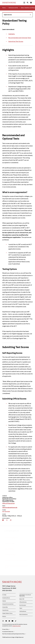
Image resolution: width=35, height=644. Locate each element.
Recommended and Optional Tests (20, 38)
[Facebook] (6, 621)
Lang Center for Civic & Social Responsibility (25, 595)
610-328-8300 (6, 512)
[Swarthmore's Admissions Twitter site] (8, 520)
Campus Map (5, 607)
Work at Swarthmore (23, 614)
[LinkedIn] (9, 621)
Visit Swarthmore (23, 611)
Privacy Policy (6, 630)
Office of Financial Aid (8, 504)
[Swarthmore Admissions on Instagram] (12, 520)
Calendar (4, 601)
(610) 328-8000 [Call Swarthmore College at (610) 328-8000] (7, 591)
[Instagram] (3, 621)
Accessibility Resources (8, 632)
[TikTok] (16, 621)
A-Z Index (4, 595)
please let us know (16, 626)
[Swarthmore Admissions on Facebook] (4, 520)
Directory (4, 616)
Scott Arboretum (23, 605)
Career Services (5, 610)
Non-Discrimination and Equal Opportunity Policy (14, 634)
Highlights (12, 34)
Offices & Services (23, 602)
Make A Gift (22, 599)
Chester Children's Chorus (7, 613)
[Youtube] (12, 621)
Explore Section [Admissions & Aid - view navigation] (17, 15)
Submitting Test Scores (16, 42)
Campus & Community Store (8, 604)
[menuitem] (24, 3)
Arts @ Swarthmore (6, 598)
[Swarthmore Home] (12, 582)
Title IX (21, 608)
